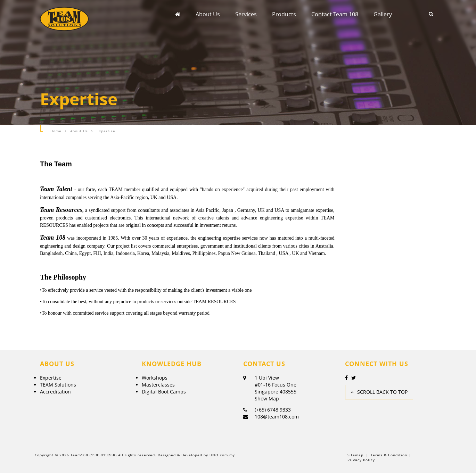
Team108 (79, 455)
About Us (208, 14)
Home (56, 131)
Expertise (51, 378)
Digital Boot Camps (164, 392)
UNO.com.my (222, 455)
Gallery (383, 14)
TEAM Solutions (58, 385)
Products (284, 14)
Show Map (267, 399)
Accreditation (55, 392)
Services (246, 14)
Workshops (155, 378)
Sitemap (355, 455)
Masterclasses (158, 385)
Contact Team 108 (335, 14)
